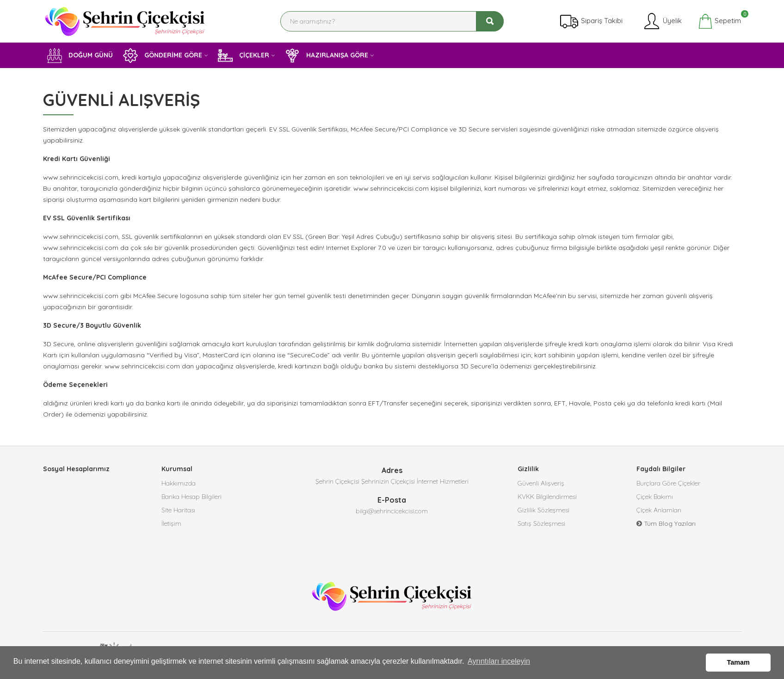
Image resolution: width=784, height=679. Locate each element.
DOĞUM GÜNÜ (80, 56)
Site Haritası (178, 511)
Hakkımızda (179, 484)
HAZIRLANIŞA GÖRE (327, 56)
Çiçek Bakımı (655, 498)
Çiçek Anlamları (659, 511)
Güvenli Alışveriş (541, 484)
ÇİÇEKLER (244, 56)
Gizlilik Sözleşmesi (543, 511)
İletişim (171, 525)
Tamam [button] (738, 662)
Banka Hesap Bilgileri (191, 498)
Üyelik (662, 21)
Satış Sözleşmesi (541, 525)
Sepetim (719, 21)
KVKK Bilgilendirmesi (547, 498)
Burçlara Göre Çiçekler (668, 484)
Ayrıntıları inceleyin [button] (499, 662)
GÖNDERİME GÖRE (163, 56)
